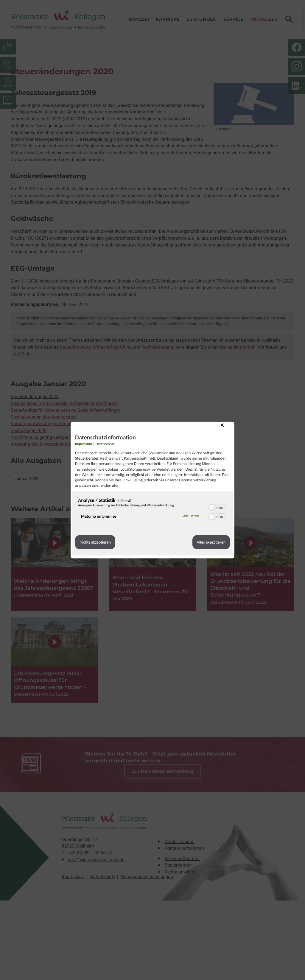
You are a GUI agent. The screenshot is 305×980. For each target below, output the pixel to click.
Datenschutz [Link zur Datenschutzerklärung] (105, 444)
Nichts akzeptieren (95, 542)
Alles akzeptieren (211, 542)
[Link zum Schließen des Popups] (227, 429)
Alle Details (191, 516)
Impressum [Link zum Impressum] (84, 444)
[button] (212, 508)
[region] (152, 510)
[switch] (217, 507)
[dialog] (152, 490)
